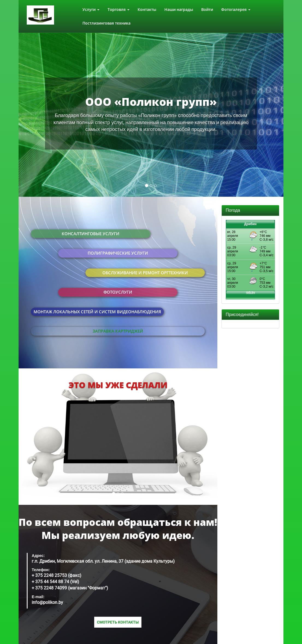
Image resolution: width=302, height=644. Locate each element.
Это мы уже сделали (118, 385)
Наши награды (179, 9)
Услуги (91, 9)
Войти (207, 9)
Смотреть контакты (118, 622)
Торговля (119, 9)
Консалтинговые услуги (91, 234)
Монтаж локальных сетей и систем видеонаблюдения (97, 312)
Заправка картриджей (118, 331)
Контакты (147, 9)
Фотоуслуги (118, 292)
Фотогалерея (236, 9)
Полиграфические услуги (118, 253)
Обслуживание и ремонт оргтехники (145, 273)
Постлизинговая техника (106, 23)
